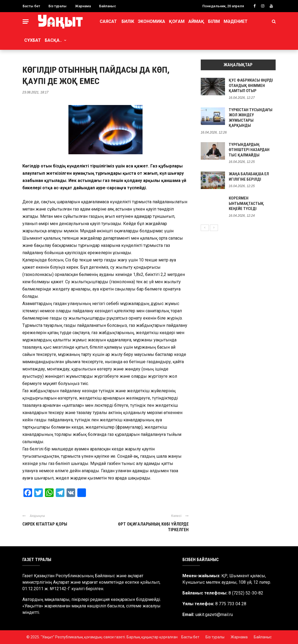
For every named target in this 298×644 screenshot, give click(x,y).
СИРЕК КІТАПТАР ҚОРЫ (45, 524)
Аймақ (196, 21)
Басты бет (31, 6)
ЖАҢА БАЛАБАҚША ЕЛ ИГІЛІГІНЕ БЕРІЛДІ (249, 177)
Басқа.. (53, 40)
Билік (128, 21)
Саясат (108, 21)
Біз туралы (58, 6)
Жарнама (83, 6)
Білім (214, 21)
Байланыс (108, 6)
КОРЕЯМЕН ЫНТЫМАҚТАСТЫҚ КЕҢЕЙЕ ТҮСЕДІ (246, 203)
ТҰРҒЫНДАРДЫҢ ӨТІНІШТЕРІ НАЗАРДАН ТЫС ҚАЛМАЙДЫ (249, 150)
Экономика (152, 21)
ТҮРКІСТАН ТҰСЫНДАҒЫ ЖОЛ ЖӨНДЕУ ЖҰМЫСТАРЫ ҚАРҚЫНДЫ (251, 118)
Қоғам (177, 21)
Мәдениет (236, 21)
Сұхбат (33, 40)
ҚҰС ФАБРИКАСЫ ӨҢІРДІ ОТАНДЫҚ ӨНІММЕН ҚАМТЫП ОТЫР (251, 85)
